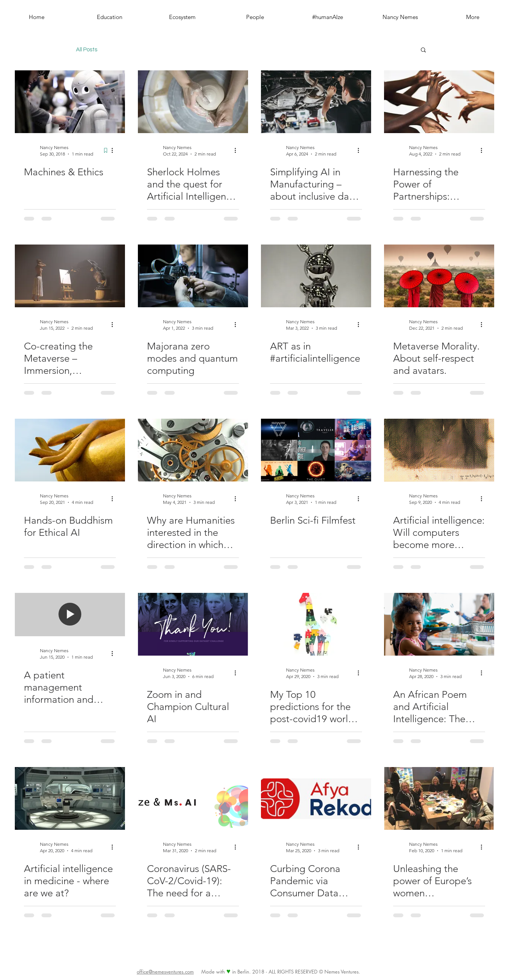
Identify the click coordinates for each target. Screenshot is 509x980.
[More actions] (115, 150)
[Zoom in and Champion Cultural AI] (193, 624)
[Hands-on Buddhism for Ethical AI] (70, 450)
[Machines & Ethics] (70, 102)
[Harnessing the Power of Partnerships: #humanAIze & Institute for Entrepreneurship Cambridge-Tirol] (439, 102)
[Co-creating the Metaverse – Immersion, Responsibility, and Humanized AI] (70, 276)
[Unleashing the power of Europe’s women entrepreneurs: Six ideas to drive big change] (439, 798)
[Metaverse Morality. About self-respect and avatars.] (439, 276)
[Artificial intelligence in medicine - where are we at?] (70, 798)
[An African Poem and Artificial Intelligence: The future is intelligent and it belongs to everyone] (439, 624)
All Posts (87, 50)
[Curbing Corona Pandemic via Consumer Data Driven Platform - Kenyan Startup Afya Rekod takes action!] (316, 798)
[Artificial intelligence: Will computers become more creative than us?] (439, 450)
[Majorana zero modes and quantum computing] (193, 276)
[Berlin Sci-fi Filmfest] (316, 450)
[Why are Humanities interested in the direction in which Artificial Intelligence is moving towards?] (193, 450)
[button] (423, 50)
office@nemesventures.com (165, 972)
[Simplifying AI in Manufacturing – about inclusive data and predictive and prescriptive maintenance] (316, 102)
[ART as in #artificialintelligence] (316, 276)
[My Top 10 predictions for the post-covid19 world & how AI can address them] (316, 624)
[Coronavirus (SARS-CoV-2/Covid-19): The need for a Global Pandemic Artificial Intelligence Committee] (193, 798)
